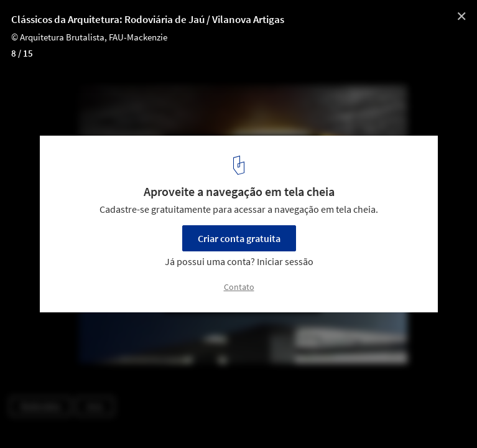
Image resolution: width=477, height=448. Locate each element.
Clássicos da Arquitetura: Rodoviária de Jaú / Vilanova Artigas (148, 19)
